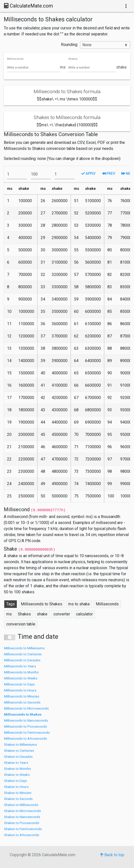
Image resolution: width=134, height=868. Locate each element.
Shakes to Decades (18, 757)
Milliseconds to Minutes (22, 696)
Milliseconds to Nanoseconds (26, 720)
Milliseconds (15, 59)
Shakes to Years (16, 763)
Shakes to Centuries (19, 750)
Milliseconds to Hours (20, 690)
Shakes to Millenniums (20, 744)
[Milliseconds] (33, 67)
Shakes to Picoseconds (22, 823)
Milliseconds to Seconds (22, 702)
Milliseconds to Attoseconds (25, 738)
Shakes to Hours (16, 787)
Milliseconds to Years (20, 666)
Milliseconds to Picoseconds (25, 726)
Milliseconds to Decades (22, 660)
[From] (17, 174)
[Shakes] (92, 67)
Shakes (73, 59)
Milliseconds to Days (19, 684)
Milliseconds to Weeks (21, 678)
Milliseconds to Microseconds (26, 708)
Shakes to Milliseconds (21, 805)
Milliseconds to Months (21, 672)
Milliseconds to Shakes (23, 714)
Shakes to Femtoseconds (23, 829)
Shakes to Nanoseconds (22, 817)
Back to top (112, 855)
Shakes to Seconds (18, 799)
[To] (41, 174)
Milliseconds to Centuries (23, 654)
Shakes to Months (17, 769)
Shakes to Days (15, 781)
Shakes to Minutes (18, 793)
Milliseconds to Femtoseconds (27, 732)
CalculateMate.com (28, 6)
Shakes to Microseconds (22, 811)
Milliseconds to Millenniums (24, 648)
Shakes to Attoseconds (22, 835)
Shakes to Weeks (17, 775)
